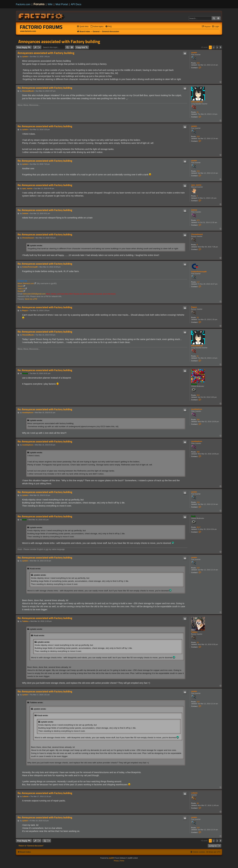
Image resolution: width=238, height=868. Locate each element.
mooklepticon (197, 409)
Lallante (194, 793)
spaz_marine (196, 185)
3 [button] (217, 47)
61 (198, 112)
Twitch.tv (21, 289)
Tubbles (194, 632)
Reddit (20, 291)
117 (198, 282)
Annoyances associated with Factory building (59, 41)
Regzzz (194, 307)
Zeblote (194, 210)
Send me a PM (31, 299)
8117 (199, 527)
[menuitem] (97, 27)
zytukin (194, 53)
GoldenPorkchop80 (199, 272)
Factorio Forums (41, 27)
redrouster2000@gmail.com (34, 294)
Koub (193, 516)
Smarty (194, 384)
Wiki (50, 4)
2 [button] (214, 47)
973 (198, 220)
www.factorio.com (28, 31)
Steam (20, 286)
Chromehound (197, 234)
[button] (221, 47)
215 (198, 63)
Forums (39, 4)
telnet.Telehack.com (26, 283)
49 (198, 803)
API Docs (76, 4)
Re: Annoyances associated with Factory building (45, 88)
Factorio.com (23, 4)
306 (198, 420)
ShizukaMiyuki (197, 102)
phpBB (111, 858)
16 (198, 317)
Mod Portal (62, 4)
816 (198, 395)
